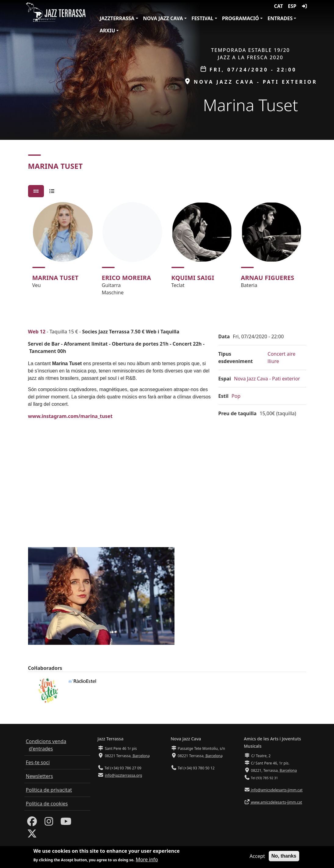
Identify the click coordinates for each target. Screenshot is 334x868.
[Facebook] (32, 823)
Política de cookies (47, 804)
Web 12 (37, 332)
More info (147, 859)
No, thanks (284, 856)
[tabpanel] (167, 252)
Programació (241, 18)
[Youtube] (66, 823)
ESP (292, 6)
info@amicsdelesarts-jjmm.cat (276, 790)
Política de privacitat (49, 790)
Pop (236, 396)
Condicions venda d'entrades (46, 745)
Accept (257, 856)
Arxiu (108, 31)
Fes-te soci (38, 762)
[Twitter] (32, 835)
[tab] (36, 191)
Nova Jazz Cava (163, 18)
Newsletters (40, 776)
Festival (203, 18)
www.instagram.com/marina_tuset (70, 416)
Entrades (280, 18)
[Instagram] (49, 823)
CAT (278, 6)
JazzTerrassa (117, 18)
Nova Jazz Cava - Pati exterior (267, 379)
